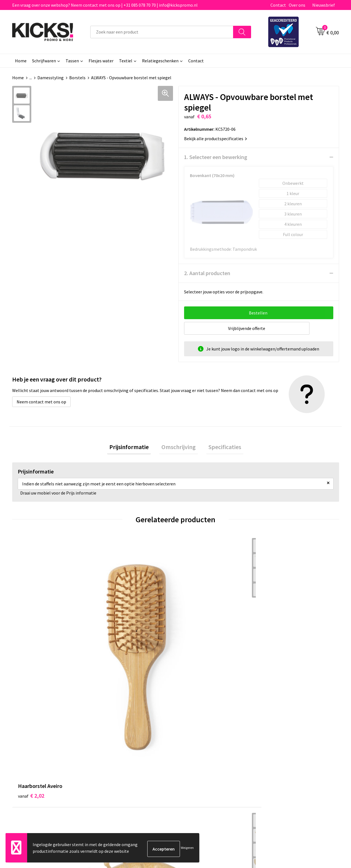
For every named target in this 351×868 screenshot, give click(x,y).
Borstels (77, 78)
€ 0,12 (276, 630)
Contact (278, 5)
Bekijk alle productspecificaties (215, 139)
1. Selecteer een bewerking (216, 157)
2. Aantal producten (207, 273)
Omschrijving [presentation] (179, 448)
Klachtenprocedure (120, 750)
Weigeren (187, 849)
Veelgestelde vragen (121, 733)
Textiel (126, 61)
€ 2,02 (31, 630)
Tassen (72, 61)
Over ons (297, 5)
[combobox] (162, 32)
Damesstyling (51, 78)
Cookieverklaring (279, 733)
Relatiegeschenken (160, 61)
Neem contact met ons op (41, 402)
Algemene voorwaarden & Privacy (295, 724)
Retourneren (195, 741)
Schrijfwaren (44, 61)
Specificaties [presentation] (220, 448)
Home (21, 61)
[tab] (133, 448)
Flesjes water (101, 61)
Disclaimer (273, 741)
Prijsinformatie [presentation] (133, 448)
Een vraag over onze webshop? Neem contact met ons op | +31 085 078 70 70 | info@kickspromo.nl (105, 5)
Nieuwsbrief (324, 5)
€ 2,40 (113, 638)
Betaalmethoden (199, 733)
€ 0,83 (194, 630)
